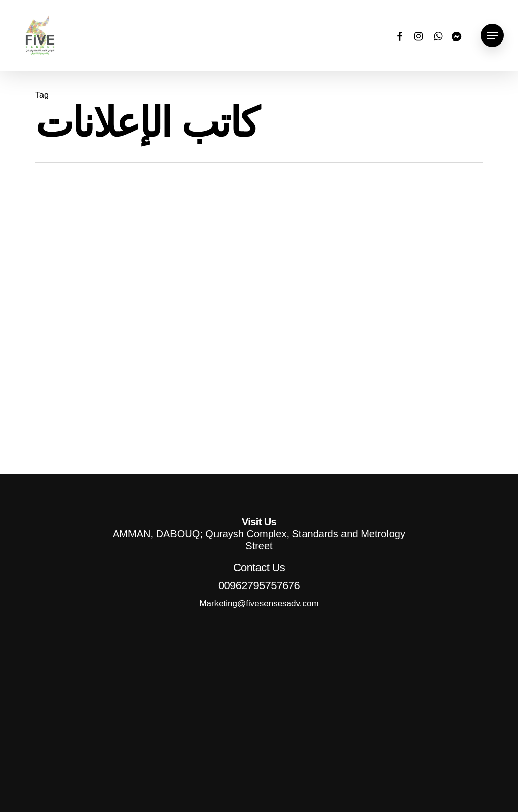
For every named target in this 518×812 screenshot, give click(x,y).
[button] (492, 36)
